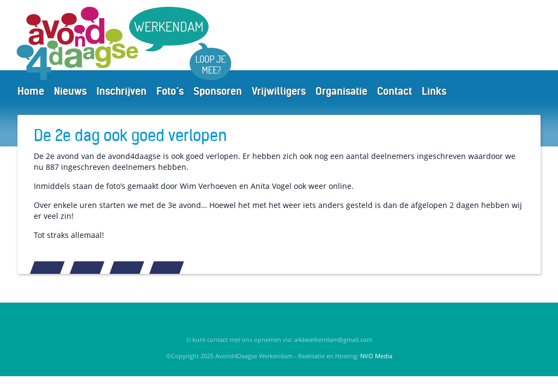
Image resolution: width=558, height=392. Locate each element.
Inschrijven (122, 91)
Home (31, 91)
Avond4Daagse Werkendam (132, 43)
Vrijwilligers (279, 91)
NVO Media (376, 356)
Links (434, 91)
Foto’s (170, 91)
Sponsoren (218, 91)
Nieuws (70, 91)
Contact (395, 91)
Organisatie (341, 91)
